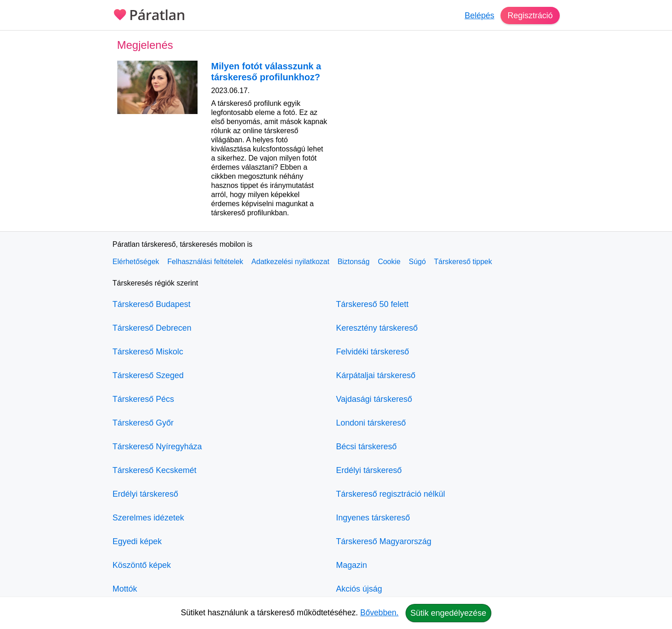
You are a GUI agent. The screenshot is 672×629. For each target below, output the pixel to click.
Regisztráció (530, 16)
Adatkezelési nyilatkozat (290, 262)
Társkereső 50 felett (372, 304)
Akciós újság (359, 589)
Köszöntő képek (142, 565)
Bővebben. (380, 613)
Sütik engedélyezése (448, 613)
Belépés (479, 16)
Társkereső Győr (143, 423)
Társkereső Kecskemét (155, 470)
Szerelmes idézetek (148, 518)
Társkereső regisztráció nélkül (391, 494)
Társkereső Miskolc (148, 352)
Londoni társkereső (371, 423)
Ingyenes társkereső (373, 518)
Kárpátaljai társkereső (376, 375)
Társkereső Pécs (143, 399)
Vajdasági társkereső (374, 399)
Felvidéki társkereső (373, 352)
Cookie (389, 262)
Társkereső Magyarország (384, 541)
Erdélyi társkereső (146, 494)
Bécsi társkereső (367, 447)
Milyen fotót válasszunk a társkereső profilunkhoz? (266, 72)
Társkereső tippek (463, 262)
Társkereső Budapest (152, 304)
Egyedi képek (137, 541)
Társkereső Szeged (148, 375)
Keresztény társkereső (377, 328)
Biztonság (354, 262)
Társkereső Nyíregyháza (157, 447)
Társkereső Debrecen (152, 328)
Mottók (125, 589)
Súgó (417, 262)
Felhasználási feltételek (205, 262)
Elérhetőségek (136, 262)
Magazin (352, 565)
